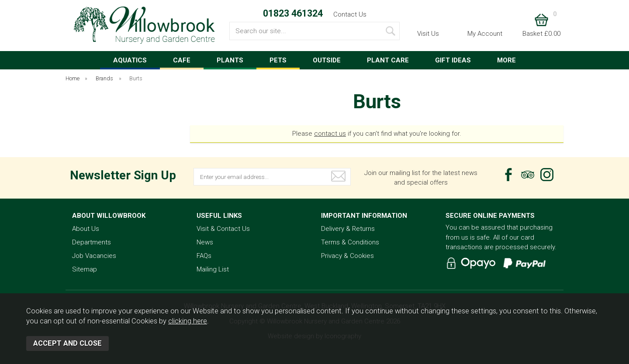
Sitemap (85, 269)
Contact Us (350, 14)
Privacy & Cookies (347, 256)
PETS (278, 60)
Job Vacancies (94, 256)
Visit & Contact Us (223, 229)
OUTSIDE (327, 60)
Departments (92, 242)
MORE (506, 60)
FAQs (204, 256)
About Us (86, 229)
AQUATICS (130, 60)
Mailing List (213, 269)
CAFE (182, 60)
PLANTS (230, 60)
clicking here (188, 321)
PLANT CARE (388, 60)
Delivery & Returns (348, 229)
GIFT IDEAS (453, 60)
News (205, 242)
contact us (330, 134)
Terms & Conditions (350, 242)
